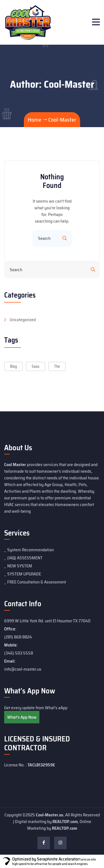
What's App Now (22, 717)
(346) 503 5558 (19, 653)
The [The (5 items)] (57, 366)
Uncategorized (23, 320)
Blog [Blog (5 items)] (13, 366)
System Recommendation (31, 550)
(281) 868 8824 (18, 637)
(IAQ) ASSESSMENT (25, 558)
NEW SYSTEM (20, 566)
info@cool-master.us (23, 669)
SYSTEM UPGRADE (24, 574)
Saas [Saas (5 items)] (35, 366)
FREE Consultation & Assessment (37, 582)
